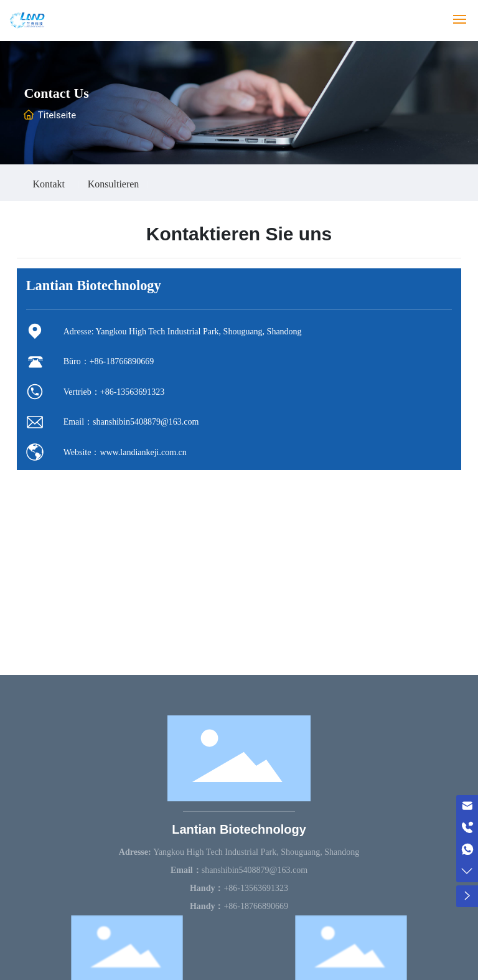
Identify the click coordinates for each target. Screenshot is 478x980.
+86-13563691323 (133, 392)
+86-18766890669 (122, 361)
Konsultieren (114, 184)
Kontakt (49, 184)
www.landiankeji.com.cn (143, 452)
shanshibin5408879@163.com (146, 422)
